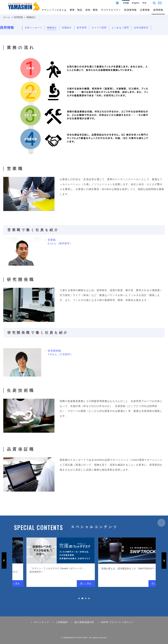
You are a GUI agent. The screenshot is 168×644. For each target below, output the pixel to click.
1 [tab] (79, 598)
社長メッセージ (33, 28)
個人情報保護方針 (84, 622)
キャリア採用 (99, 28)
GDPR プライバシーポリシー (117, 622)
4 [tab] (89, 598)
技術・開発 (92, 10)
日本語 (126, 3)
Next (164, 560)
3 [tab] (86, 598)
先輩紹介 (67, 28)
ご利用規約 (62, 622)
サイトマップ (42, 622)
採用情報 (18, 17)
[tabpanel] (95, 562)
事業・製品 (76, 10)
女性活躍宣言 (141, 28)
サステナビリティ (111, 10)
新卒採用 (82, 28)
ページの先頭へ (161, 525)
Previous (4, 560)
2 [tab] (82, 598)
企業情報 (145, 10)
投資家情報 (130, 10)
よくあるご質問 (120, 28)
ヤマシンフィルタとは (54, 10)
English (136, 3)
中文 (144, 3)
